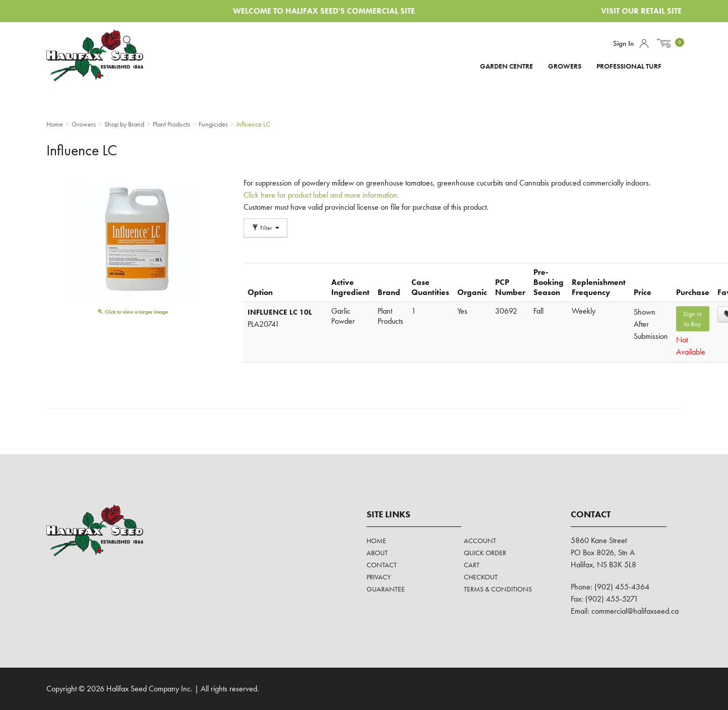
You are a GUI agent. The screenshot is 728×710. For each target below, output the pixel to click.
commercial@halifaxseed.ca (635, 611)
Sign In (623, 43)
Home (376, 541)
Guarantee (386, 589)
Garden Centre (506, 66)
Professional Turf (629, 66)
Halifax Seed (103, 55)
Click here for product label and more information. (322, 195)
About (377, 553)
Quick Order (485, 553)
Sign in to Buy (692, 319)
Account (644, 44)
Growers (565, 66)
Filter (265, 228)
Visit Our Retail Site (641, 11)
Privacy (379, 577)
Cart (472, 565)
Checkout (481, 577)
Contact (382, 565)
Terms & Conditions (498, 589)
